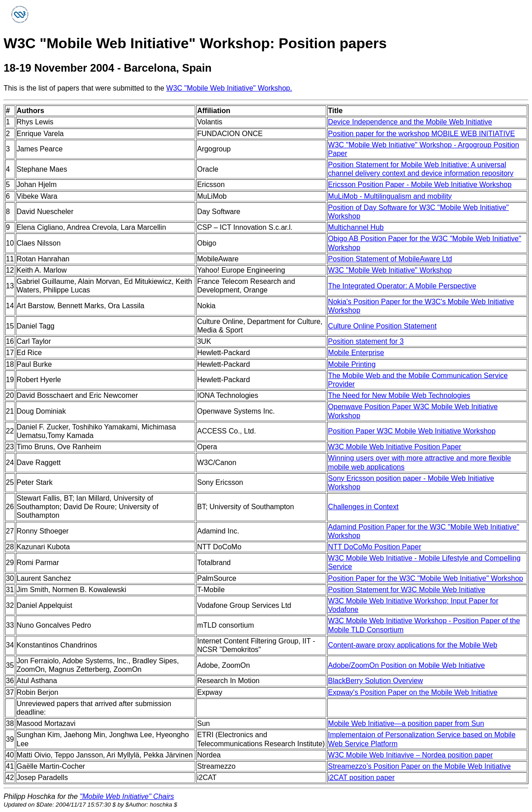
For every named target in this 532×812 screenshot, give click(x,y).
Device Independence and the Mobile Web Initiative (410, 122)
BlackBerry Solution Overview (375, 681)
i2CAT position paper (361, 778)
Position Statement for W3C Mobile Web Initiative (407, 590)
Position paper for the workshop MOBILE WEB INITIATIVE (421, 134)
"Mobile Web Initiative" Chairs (127, 796)
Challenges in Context (363, 507)
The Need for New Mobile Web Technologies (399, 395)
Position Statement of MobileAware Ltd (390, 259)
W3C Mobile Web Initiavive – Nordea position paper (410, 755)
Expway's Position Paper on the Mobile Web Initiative (413, 692)
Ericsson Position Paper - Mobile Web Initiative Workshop (420, 185)
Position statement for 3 (366, 341)
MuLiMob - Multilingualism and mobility (390, 196)
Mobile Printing (352, 364)
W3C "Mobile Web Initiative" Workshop (390, 270)
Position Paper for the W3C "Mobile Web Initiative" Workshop (425, 578)
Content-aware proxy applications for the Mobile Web (413, 645)
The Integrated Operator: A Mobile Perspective (402, 286)
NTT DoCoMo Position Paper (375, 547)
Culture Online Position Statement (382, 326)
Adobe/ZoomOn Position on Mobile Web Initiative (406, 665)
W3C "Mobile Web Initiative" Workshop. (229, 88)
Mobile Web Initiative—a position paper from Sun (406, 723)
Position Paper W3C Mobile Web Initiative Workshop (412, 431)
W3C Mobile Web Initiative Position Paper (395, 447)
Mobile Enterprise (356, 353)
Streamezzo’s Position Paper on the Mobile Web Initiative (419, 766)
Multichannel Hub (356, 227)
